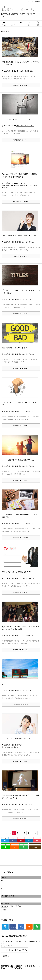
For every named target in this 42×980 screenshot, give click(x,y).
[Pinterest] (21, 841)
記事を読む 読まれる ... (21, 256)
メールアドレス (8, 896)
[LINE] (6, 847)
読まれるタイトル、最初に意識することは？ (20, 235)
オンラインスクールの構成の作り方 (16, 572)
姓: (2, 880)
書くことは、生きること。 (25, 71)
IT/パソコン (20, 183)
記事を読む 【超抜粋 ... (21, 538)
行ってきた (28, 804)
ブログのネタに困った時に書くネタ (16, 738)
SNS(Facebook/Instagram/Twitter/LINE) (15, 185)
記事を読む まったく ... (21, 140)
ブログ (19, 745)
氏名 (4, 877)
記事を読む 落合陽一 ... (21, 819)
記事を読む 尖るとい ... (21, 425)
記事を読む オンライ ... (21, 592)
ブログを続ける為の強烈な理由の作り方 (18, 460)
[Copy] (35, 847)
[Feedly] (24, 847)
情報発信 (5, 187)
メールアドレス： (7, 946)
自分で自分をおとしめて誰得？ (14, 348)
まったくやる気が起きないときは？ (16, 119)
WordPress (34, 185)
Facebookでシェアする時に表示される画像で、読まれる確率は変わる (19, 175)
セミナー (20, 804)
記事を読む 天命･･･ (21, 704)
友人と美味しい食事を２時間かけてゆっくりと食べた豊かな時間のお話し (21, 628)
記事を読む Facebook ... (21, 201)
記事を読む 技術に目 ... (21, 85)
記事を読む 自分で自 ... (21, 368)
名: (2, 888)
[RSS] (15, 847)
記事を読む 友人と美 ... (21, 650)
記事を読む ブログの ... (21, 313)
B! (21, 927)
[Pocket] (37, 841)
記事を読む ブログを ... (21, 480)
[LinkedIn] (29, 841)
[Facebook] (13, 841)
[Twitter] (5, 841)
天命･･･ (5, 684)
